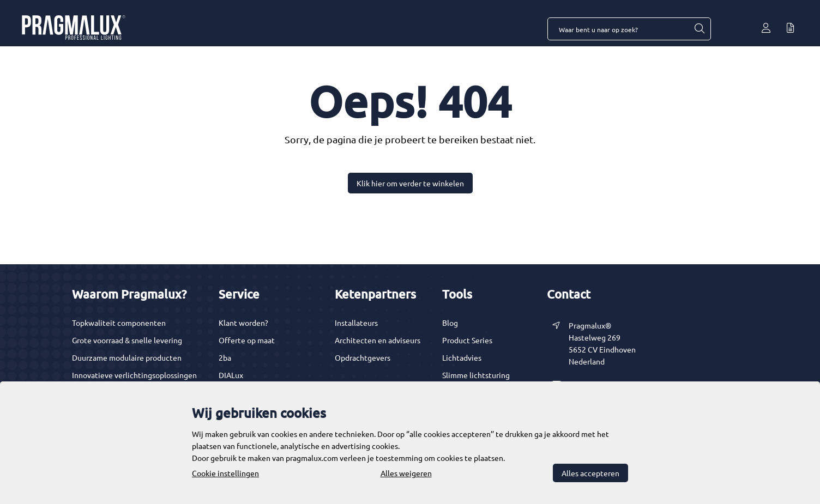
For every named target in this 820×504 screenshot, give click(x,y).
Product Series (467, 340)
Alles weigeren (406, 473)
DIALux (231, 375)
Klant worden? (243, 323)
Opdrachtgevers (363, 357)
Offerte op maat (247, 340)
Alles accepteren (590, 473)
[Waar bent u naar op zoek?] (699, 29)
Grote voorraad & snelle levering (127, 340)
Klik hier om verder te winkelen (410, 183)
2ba (225, 357)
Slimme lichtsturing (476, 375)
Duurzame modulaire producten (127, 357)
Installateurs (356, 323)
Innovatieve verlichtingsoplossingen (134, 375)
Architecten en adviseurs (378, 340)
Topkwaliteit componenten (119, 323)
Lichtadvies (462, 357)
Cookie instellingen (225, 473)
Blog (450, 323)
